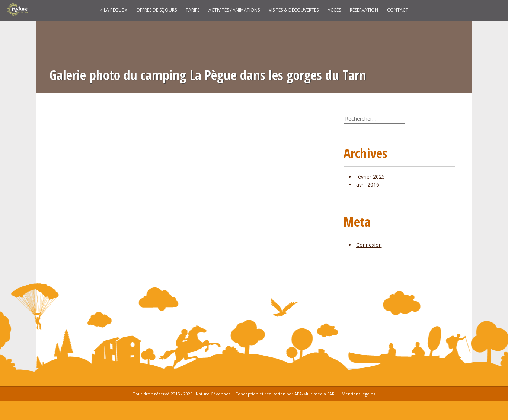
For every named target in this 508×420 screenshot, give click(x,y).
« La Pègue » (114, 10)
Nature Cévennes (213, 394)
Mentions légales (358, 394)
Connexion (369, 245)
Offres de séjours (156, 10)
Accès (334, 10)
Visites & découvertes (294, 10)
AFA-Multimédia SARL (316, 394)
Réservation (364, 10)
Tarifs (193, 10)
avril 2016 (368, 184)
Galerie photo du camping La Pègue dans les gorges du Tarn (208, 75)
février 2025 (370, 177)
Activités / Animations (234, 10)
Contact (398, 10)
